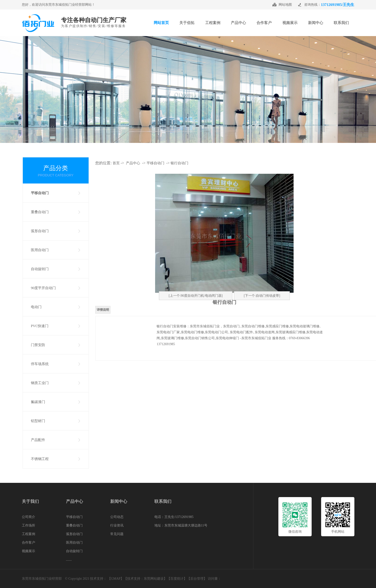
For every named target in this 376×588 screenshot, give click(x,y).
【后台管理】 (197, 579)
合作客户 (29, 543)
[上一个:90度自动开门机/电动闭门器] (196, 296)
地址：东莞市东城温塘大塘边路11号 (181, 525)
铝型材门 (38, 421)
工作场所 (29, 525)
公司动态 (117, 517)
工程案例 (29, 534)
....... (69, 560)
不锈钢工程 (40, 459)
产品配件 (38, 440)
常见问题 (117, 534)
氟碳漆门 (38, 402)
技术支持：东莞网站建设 (145, 579)
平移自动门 (40, 193)
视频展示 (29, 551)
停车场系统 (40, 364)
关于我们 (30, 501)
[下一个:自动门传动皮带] (262, 296)
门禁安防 (38, 345)
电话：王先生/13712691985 (174, 517)
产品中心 (133, 163)
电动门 (36, 307)
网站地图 (285, 5)
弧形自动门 (40, 231)
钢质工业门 (40, 383)
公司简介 (29, 517)
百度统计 (177, 579)
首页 (116, 163)
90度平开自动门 (43, 288)
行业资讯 (117, 525)
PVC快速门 (40, 326)
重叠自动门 (40, 212)
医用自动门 (40, 250)
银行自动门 (179, 163)
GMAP (116, 579)
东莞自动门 (231, 326)
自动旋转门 (40, 269)
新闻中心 (119, 501)
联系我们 (163, 501)
